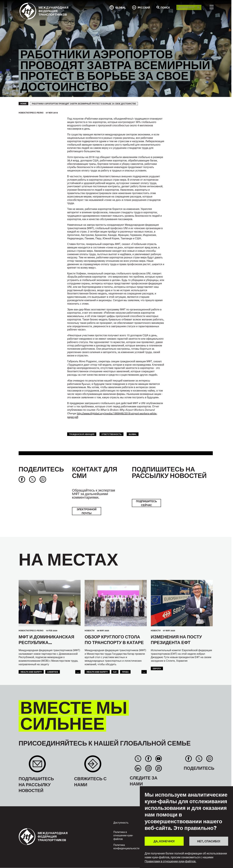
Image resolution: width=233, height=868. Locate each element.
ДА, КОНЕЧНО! (164, 841)
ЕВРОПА (157, 668)
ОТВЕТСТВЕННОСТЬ (111, 434)
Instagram (148, 768)
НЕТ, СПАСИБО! (209, 841)
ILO (115, 672)
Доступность (121, 822)
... (78, 672)
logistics (53, 672)
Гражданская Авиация (82, 434)
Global (133, 434)
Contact (93, 765)
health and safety (31, 672)
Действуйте (186, 7)
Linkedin (138, 768)
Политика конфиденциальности (126, 847)
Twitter (138, 759)
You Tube (158, 759)
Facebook (148, 759)
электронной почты (87, 511)
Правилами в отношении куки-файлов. (170, 861)
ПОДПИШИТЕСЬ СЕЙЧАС (146, 503)
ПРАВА (125, 672)
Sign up (37, 765)
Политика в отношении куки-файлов (123, 835)
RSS (158, 768)
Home (23, 104)
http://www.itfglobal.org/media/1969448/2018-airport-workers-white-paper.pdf (112, 415)
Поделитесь (41, 469)
